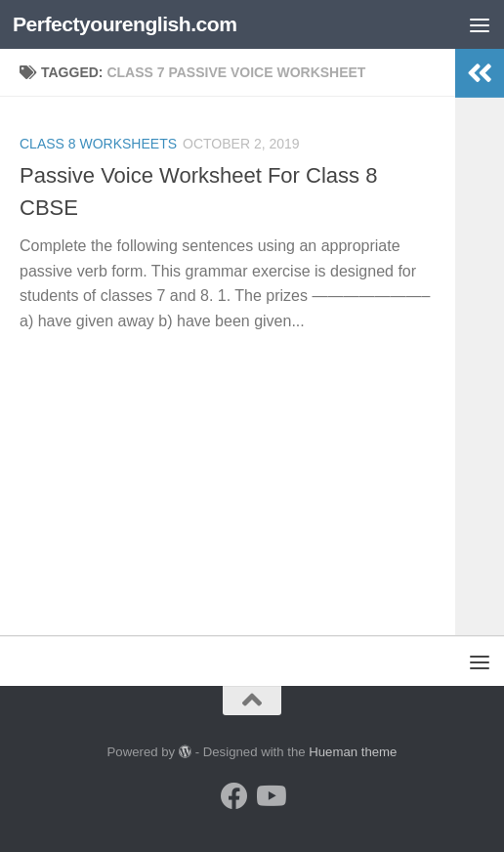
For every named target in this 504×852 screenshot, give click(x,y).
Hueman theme (353, 752)
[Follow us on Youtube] (270, 796)
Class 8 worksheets (98, 144)
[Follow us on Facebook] (234, 796)
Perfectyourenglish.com (125, 24)
